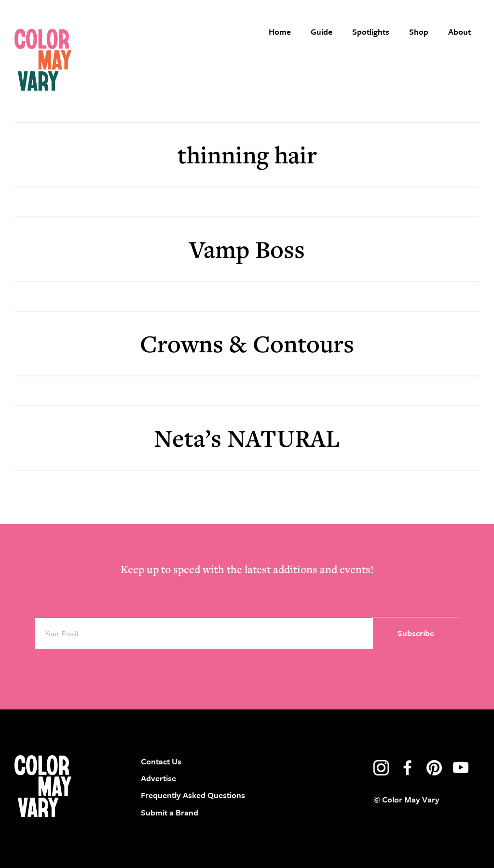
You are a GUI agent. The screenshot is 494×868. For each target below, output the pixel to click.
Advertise (158, 778)
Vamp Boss (247, 249)
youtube (461, 768)
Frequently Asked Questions (193, 795)
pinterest (434, 768)
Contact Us (161, 761)
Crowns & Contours (247, 343)
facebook (408, 768)
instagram (381, 768)
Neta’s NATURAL (247, 438)
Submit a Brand (170, 812)
